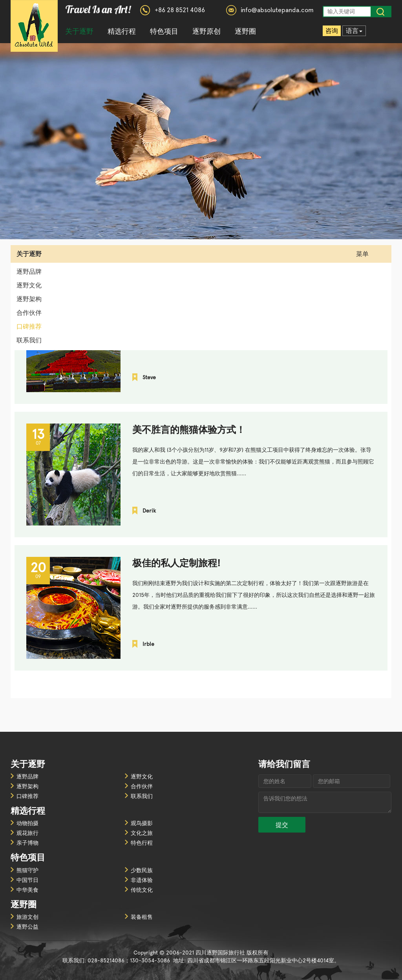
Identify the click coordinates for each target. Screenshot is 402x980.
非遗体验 (142, 880)
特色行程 (142, 843)
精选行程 (122, 31)
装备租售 (142, 917)
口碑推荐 (29, 326)
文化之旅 (142, 833)
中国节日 (27, 880)
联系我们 (29, 340)
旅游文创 (27, 917)
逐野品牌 (29, 272)
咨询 (332, 31)
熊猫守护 (27, 870)
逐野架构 (29, 299)
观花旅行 (27, 833)
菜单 (368, 254)
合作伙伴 (29, 313)
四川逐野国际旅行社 (34, 26)
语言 (354, 31)
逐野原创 (206, 31)
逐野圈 (245, 31)
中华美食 (27, 890)
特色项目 (164, 31)
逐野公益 (27, 927)
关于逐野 (79, 31)
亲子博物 (27, 843)
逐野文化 (29, 285)
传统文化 (142, 890)
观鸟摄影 (142, 823)
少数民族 (142, 870)
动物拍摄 (27, 823)
